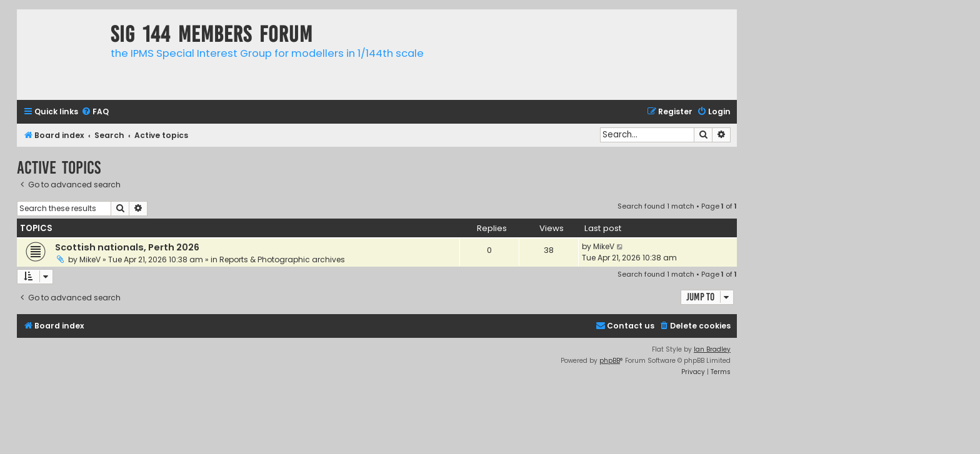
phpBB (610, 361)
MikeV (90, 259)
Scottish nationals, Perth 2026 (127, 247)
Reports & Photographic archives (282, 259)
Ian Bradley (712, 349)
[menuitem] (95, 112)
